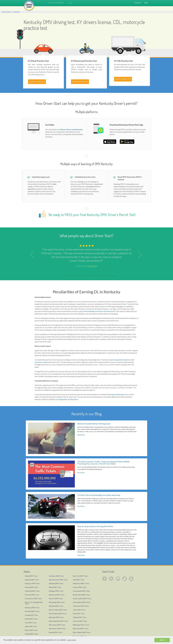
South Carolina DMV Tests (82, 599)
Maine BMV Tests (55, 587)
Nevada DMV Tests (56, 632)
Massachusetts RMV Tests (58, 580)
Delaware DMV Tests (32, 608)
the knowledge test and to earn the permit (99, 311)
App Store (74, 399)
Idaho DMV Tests (31, 626)
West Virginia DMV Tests (82, 632)
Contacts (138, 3)
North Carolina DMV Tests (58, 610)
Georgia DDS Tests (31, 615)
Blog (146, 3)
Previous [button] (34, 255)
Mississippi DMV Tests (57, 602)
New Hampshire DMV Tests (58, 621)
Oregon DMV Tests (80, 587)
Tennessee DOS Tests (81, 606)
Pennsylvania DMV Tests (81, 591)
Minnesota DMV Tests (57, 595)
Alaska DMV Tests (31, 576)
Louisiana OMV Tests (56, 576)
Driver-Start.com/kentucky (71, 129)
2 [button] (64, 276)
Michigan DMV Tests (56, 591)
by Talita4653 (86, 266)
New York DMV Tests (80, 576)
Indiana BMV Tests (31, 634)
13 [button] (113, 276)
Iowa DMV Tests (31, 623)
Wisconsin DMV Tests (81, 629)
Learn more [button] (71, 640)
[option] (86, 255)
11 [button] (104, 276)
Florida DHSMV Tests (32, 611)
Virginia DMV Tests (80, 617)
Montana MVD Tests (56, 606)
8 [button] (91, 276)
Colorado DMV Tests (32, 595)
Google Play (62, 399)
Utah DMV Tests (79, 614)
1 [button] (60, 276)
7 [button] (86, 276)
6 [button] (82, 276)
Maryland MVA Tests (56, 583)
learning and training (115, 394)
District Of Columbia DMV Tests (34, 603)
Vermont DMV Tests (80, 621)
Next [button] (138, 255)
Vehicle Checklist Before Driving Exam (94, 424)
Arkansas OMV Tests (32, 583)
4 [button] (73, 276)
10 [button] (100, 276)
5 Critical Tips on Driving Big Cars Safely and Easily (99, 495)
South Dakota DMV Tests (82, 602)
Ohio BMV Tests (79, 580)
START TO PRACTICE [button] (37, 82)
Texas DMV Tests (79, 610)
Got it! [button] (162, 640)
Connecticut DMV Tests (33, 599)
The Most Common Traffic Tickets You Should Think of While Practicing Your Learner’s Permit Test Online (103, 463)
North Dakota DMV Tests (58, 614)
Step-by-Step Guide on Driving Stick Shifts (95, 526)
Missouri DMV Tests (56, 599)
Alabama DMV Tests (32, 580)
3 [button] (69, 276)
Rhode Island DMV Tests (81, 595)
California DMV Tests (32, 591)
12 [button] (109, 276)
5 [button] (78, 276)
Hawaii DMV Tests (31, 619)
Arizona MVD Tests (32, 587)
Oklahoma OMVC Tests (81, 583)
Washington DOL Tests (81, 625)
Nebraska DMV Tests (56, 617)
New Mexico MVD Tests (57, 629)
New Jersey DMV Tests (57, 625)
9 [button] (95, 276)
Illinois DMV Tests (31, 630)
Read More (81, 435)
